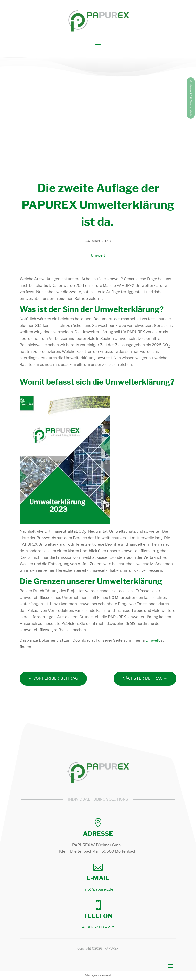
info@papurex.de (98, 889)
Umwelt (98, 255)
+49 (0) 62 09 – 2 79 (98, 927)
